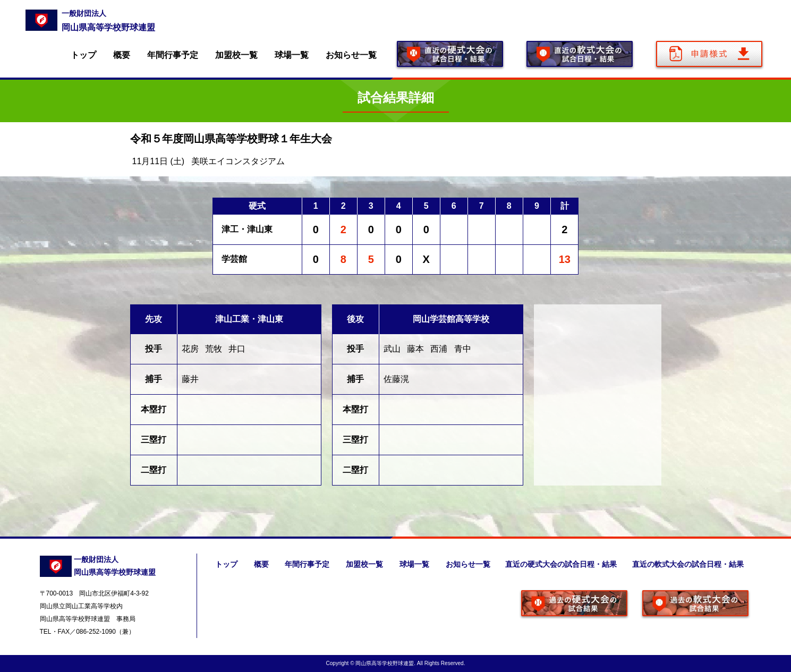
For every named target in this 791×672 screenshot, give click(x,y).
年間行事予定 (173, 55)
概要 (122, 55)
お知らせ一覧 (351, 55)
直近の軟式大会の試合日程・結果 (687, 564)
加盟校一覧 (236, 55)
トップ (83, 55)
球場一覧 (292, 55)
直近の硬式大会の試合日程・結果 (559, 564)
